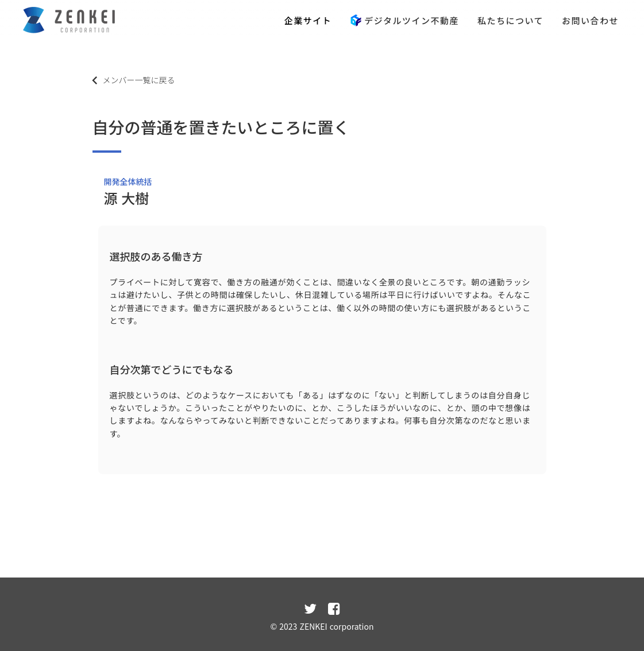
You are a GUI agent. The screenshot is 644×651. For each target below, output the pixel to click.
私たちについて (510, 20)
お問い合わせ (590, 20)
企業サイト (308, 20)
